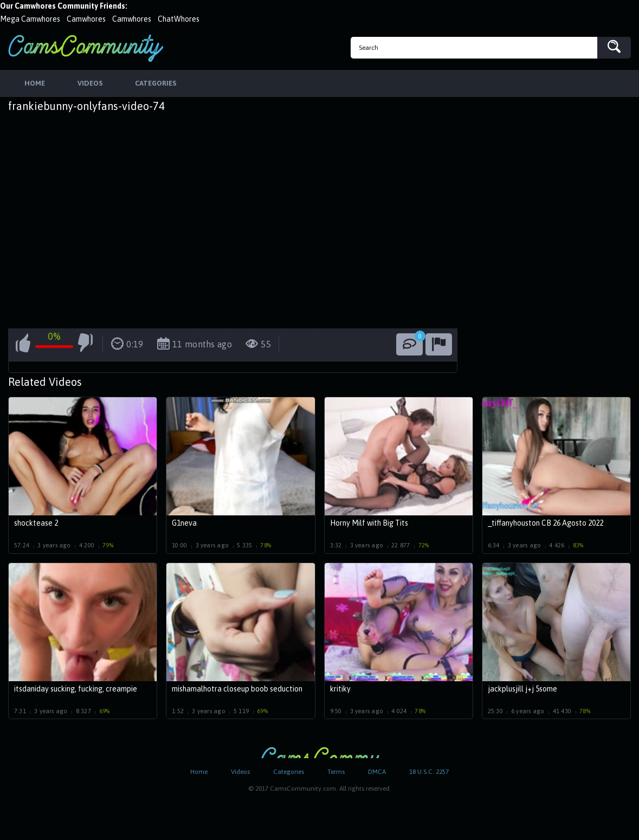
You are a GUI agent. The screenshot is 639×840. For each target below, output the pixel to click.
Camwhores (86, 19)
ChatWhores (179, 19)
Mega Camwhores (30, 19)
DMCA (377, 772)
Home (199, 772)
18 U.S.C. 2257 (429, 772)
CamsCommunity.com (86, 48)
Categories (289, 772)
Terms (336, 772)
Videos (240, 772)
